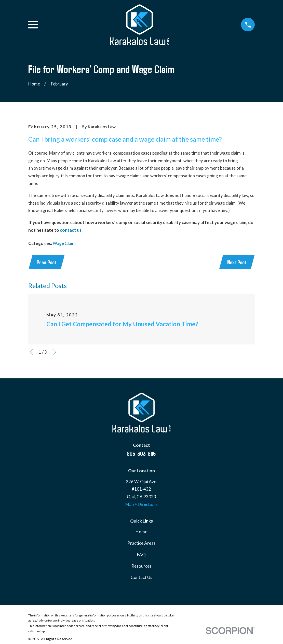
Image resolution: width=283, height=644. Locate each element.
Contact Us (141, 578)
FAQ (141, 555)
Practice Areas (141, 544)
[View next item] (54, 353)
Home (141, 532)
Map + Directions (141, 505)
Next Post (236, 262)
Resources (141, 567)
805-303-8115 (141, 454)
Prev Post (47, 262)
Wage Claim (64, 243)
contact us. (71, 230)
